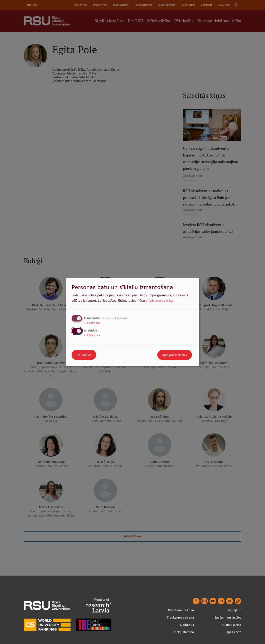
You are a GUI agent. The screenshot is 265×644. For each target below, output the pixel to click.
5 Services (92, 335)
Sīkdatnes (187, 625)
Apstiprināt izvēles (175, 355)
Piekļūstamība (184, 632)
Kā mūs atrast (232, 625)
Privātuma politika (181, 610)
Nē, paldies (84, 355)
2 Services (92, 323)
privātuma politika (159, 300)
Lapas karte (233, 632)
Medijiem (235, 610)
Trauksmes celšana (180, 617)
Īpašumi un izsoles (228, 617)
